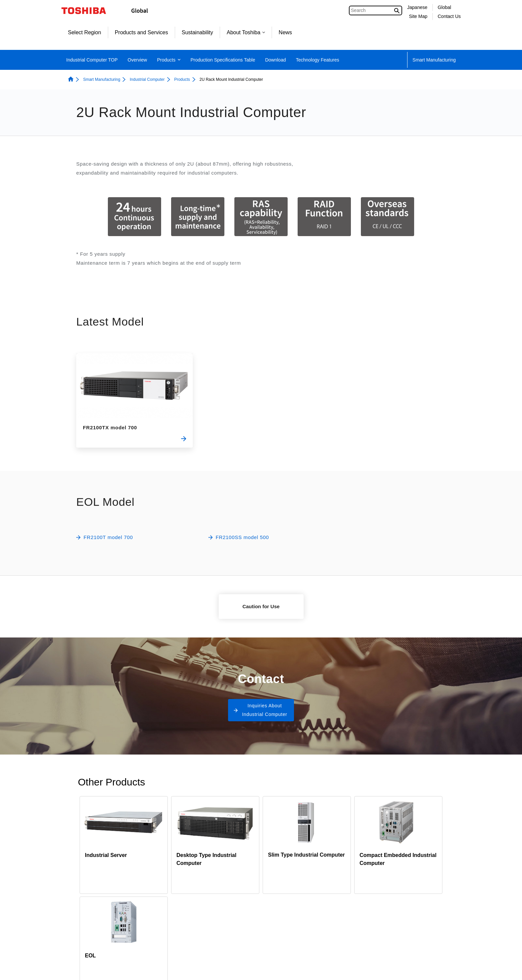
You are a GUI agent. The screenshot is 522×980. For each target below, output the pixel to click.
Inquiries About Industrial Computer (264, 710)
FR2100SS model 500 (242, 537)
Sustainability (197, 32)
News (285, 32)
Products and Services (141, 32)
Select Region (85, 32)
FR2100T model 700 (108, 537)
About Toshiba (246, 32)
